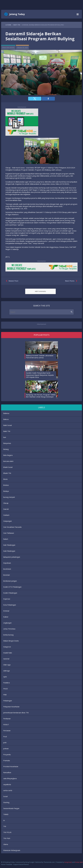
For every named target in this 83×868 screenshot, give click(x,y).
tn (4, 820)
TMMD (6, 814)
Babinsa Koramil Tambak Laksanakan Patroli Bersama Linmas (40, 357)
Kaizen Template (7, 864)
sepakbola (7, 784)
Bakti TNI (7, 431)
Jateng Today (17, 14)
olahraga (6, 671)
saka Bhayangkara (10, 778)
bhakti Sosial (8, 467)
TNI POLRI (7, 832)
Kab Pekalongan (9, 545)
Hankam (6, 515)
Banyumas (7, 443)
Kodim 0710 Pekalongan (12, 587)
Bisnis (5, 479)
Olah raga (7, 665)
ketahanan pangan (10, 581)
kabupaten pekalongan (12, 557)
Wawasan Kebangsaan (12, 850)
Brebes (6, 485)
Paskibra (6, 683)
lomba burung (8, 635)
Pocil (5, 737)
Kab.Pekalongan (9, 551)
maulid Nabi (8, 653)
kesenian (7, 575)
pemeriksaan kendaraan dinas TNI (16, 713)
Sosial (5, 796)
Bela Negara (8, 455)
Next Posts (72, 281)
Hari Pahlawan (9, 533)
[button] (35, 99)
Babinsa (6, 413)
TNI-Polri (7, 838)
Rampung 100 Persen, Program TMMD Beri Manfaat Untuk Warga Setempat (41, 396)
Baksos (6, 419)
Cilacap (6, 503)
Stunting (6, 802)
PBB (5, 695)
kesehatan (7, 569)
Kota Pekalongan (10, 605)
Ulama (6, 844)
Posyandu (7, 754)
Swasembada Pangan (11, 808)
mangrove (7, 647)
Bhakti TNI (7, 473)
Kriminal (6, 611)
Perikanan (7, 719)
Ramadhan (7, 772)
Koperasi (7, 599)
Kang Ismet (68, 862)
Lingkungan (7, 623)
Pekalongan (8, 701)
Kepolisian (7, 563)
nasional (6, 659)
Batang (6, 449)
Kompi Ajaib (79, 862)
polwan (6, 748)
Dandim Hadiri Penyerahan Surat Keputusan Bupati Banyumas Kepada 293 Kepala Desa (40, 375)
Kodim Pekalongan (10, 593)
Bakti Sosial (7, 425)
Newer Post (12, 281)
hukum (6, 539)
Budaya (6, 491)
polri (5, 743)
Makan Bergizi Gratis (11, 641)
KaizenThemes (24, 864)
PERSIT (6, 725)
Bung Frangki (30, 862)
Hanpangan (8, 521)
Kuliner (6, 617)
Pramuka (7, 760)
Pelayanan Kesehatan (11, 707)
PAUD (6, 689)
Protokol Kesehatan (11, 766)
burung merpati (9, 497)
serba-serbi (8, 790)
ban (5, 437)
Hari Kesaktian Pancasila (12, 527)
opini (5, 677)
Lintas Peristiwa (9, 629)
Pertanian (7, 731)
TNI (5, 826)
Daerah (6, 509)
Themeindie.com (49, 862)
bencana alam (8, 461)
